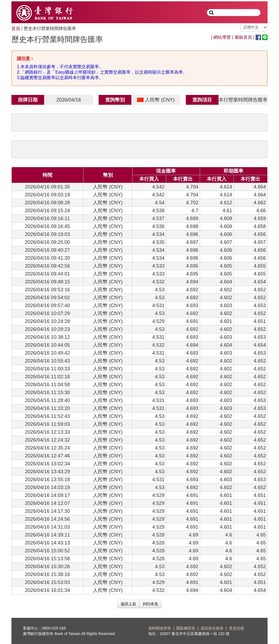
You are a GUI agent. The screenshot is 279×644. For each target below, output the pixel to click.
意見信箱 (236, 628)
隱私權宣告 (186, 628)
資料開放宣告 (160, 628)
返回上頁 (128, 604)
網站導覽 (222, 37)
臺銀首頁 (243, 37)
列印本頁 (150, 604)
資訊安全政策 (212, 628)
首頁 (16, 29)
